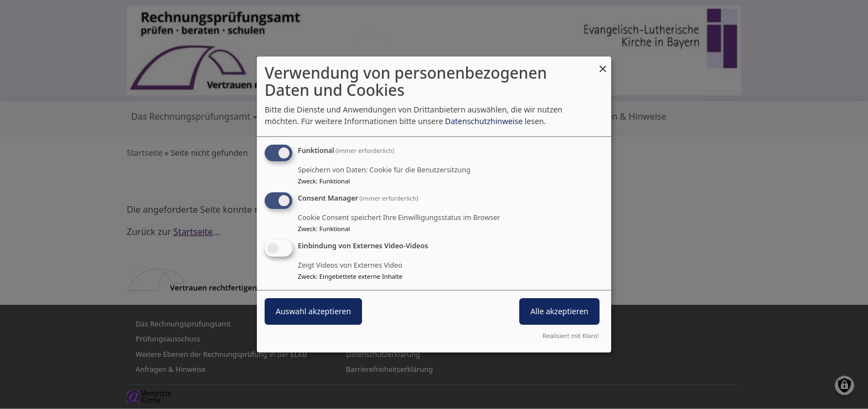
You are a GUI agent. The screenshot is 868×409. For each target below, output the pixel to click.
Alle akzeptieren (559, 311)
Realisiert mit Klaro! (571, 336)
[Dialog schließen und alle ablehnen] (603, 63)
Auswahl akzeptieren (313, 311)
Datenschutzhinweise (484, 121)
